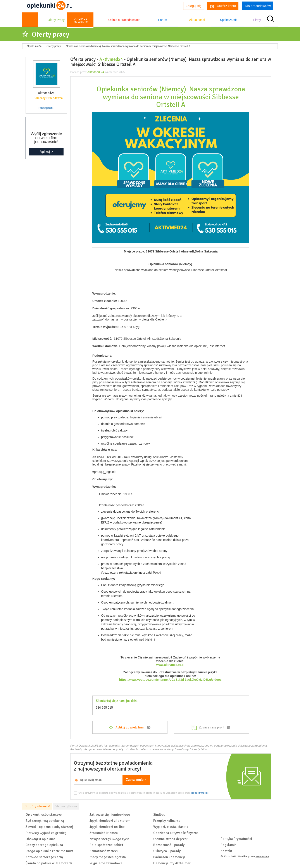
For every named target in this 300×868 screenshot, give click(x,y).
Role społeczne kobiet (106, 845)
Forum (162, 20)
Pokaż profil (46, 108)
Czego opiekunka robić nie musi (49, 851)
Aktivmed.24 (96, 72)
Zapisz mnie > (136, 780)
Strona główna (66, 806)
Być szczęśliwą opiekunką (45, 821)
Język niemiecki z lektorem (110, 821)
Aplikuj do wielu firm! (130, 727)
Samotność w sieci (104, 851)
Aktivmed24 (111, 59)
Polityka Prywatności (236, 839)
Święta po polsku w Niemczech (49, 863)
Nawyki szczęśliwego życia (109, 839)
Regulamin (228, 845)
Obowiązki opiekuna (41, 839)
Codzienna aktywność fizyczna (176, 833)
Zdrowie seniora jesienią (44, 857)
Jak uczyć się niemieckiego (110, 815)
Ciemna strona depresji (171, 839)
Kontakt (226, 851)
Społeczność (229, 20)
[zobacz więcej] (200, 793)
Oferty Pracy (56, 20)
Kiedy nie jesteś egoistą (108, 857)
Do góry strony (35, 806)
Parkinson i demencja (169, 857)
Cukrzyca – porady (167, 851)
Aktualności (197, 20)
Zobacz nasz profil (212, 727)
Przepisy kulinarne (167, 821)
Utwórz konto (223, 6)
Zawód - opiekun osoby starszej (49, 827)
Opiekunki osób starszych (44, 815)
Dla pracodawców (258, 6)
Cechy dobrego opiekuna (44, 845)
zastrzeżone (262, 857)
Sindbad (159, 815)
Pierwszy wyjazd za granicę (46, 833)
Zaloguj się (194, 6)
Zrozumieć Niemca (104, 833)
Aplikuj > (46, 152)
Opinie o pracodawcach (124, 20)
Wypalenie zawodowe (106, 863)
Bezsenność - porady (169, 845)
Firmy (257, 20)
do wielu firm (82, 20)
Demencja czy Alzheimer (172, 863)
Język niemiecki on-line (107, 827)
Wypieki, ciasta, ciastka (171, 827)
